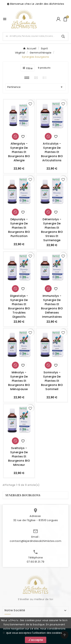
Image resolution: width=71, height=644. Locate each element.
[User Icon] (58, 19)
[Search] (63, 36)
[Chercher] (31, 36)
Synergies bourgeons (23, 495)
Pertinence (35, 87)
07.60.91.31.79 (36, 563)
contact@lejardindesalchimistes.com (35, 542)
